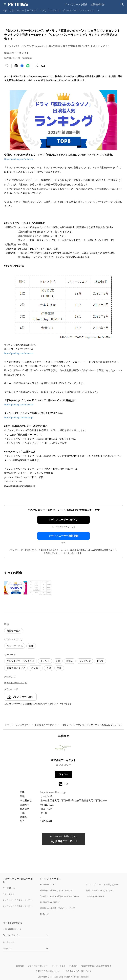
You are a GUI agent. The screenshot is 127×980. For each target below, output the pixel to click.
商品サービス (14, 631)
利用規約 (73, 966)
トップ (8, 725)
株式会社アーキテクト (46, 725)
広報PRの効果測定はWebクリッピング (57, 908)
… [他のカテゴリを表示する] (98, 10)
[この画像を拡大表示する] (16, 588)
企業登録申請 (98, 4)
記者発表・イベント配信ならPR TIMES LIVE (60, 896)
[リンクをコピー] (43, 66)
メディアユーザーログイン (63, 520)
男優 (49, 668)
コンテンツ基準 (59, 966)
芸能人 (70, 661)
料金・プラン (9, 894)
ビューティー (69, 10)
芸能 (31, 646)
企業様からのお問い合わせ (48, 971)
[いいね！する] (7, 66)
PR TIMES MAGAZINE (50, 902)
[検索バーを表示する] (122, 4)
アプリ (43, 10)
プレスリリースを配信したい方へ (18, 906)
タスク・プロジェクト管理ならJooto (102, 884)
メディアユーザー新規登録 (63, 536)
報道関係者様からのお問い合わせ (96, 966)
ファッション (87, 10)
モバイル (32, 10)
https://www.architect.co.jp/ (53, 792)
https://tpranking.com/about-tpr (19, 417)
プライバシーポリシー (38, 966)
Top (5, 10)
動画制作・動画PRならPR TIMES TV (56, 890)
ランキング (85, 661)
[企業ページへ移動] (64, 749)
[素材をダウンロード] (37, 66)
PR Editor (44, 914)
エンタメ (55, 10)
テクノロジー (17, 10)
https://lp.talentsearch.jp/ (16, 683)
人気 (58, 661)
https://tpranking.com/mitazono (19, 159)
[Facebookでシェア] (22, 66)
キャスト (36, 668)
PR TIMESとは (9, 888)
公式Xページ (8, 942)
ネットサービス (15, 646)
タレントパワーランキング (21, 661)
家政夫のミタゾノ (16, 668)
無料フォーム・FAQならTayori (99, 890)
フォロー (63, 774)
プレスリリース (23, 725)
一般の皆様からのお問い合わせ (77, 971)
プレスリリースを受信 (76, 4)
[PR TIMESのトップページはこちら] (18, 4)
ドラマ (100, 661)
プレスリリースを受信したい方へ (18, 900)
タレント (45, 661)
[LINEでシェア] (28, 66)
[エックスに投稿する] (16, 66)
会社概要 (20, 966)
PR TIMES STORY (48, 884)
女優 (59, 668)
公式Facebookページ (12, 929)
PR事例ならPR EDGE (95, 896)
